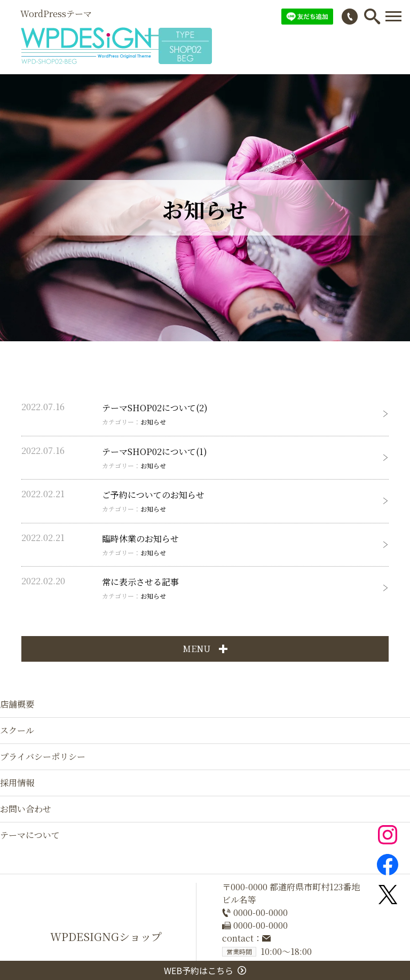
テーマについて (30, 835)
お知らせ (153, 422)
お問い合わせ (26, 809)
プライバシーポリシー (43, 756)
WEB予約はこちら (205, 970)
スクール (17, 730)
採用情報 (17, 783)
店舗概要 (17, 704)
